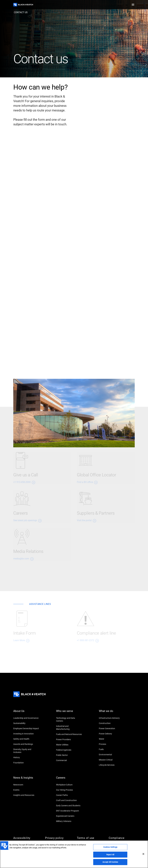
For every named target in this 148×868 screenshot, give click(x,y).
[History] (26, 757)
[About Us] (26, 713)
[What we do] (112, 713)
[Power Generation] (112, 728)
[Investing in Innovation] (26, 734)
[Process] (112, 744)
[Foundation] (26, 763)
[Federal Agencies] (69, 750)
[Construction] (112, 723)
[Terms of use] (90, 838)
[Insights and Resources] (26, 795)
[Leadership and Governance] (26, 718)
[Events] (26, 790)
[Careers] (69, 779)
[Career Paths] (69, 795)
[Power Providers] (69, 739)
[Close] (143, 854)
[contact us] (21, 12)
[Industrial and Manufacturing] (69, 728)
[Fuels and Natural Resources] (69, 734)
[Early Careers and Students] (69, 806)
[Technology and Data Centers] (69, 719)
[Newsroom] (26, 785)
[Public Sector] (69, 755)
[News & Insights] (26, 779)
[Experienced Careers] (69, 816)
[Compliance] (122, 838)
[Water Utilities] (69, 745)
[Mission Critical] (112, 760)
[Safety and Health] (26, 739)
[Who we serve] (69, 713)
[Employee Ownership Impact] (26, 728)
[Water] (112, 739)
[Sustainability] (26, 723)
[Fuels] (112, 749)
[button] (133, 5)
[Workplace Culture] (69, 785)
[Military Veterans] (69, 821)
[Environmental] (112, 755)
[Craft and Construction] (69, 800)
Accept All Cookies (110, 862)
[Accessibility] (26, 838)
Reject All (110, 855)
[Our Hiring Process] (69, 790)
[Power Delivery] (112, 734)
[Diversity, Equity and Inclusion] (26, 751)
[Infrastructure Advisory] (112, 718)
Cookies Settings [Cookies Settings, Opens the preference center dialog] (110, 847)
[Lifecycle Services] (112, 765)
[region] (74, 854)
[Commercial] (69, 760)
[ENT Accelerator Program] (69, 811)
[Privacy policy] (58, 838)
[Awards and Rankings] (26, 744)
